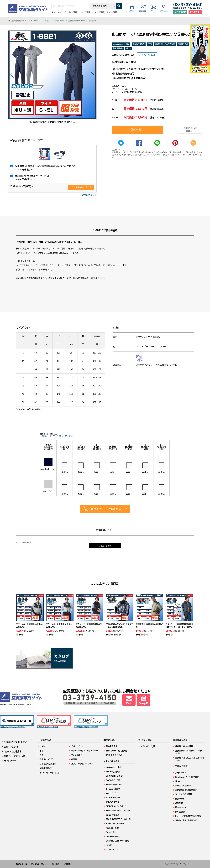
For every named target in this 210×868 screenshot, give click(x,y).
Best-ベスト (111, 832)
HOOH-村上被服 (113, 772)
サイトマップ (10, 761)
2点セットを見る (89, 195)
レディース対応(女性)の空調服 (188, 816)
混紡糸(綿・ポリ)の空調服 (165, 44)
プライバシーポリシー (39, 864)
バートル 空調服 (70, 12)
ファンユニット (77, 755)
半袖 (150, 44)
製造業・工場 (183, 44)
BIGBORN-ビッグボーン (116, 806)
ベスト (42, 746)
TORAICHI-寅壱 (113, 798)
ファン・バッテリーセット (50, 773)
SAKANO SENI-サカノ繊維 (118, 841)
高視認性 (179, 803)
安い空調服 (180, 812)
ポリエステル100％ (183, 786)
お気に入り (164, 11)
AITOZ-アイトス (112, 793)
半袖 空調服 (112, 12)
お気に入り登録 (148, 55)
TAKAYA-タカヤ (113, 802)
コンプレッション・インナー (82, 764)
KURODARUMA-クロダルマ (118, 811)
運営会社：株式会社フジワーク (17, 722)
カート (153, 11)
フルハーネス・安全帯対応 (186, 820)
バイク (129, 48)
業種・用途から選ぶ (114, 755)
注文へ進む (137, 129)
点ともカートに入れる (81, 188)
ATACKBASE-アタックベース (118, 819)
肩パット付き (181, 807)
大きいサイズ (181, 773)
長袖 (42, 755)
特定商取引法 (21, 864)
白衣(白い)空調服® (48, 764)
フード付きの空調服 (184, 794)
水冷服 (109, 845)
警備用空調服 (112, 746)
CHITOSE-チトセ (113, 837)
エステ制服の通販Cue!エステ (91, 722)
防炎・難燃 (180, 799)
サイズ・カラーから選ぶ (63, 436)
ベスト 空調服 (98, 12)
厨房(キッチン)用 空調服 (117, 751)
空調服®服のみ (46, 768)
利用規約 (56, 864)
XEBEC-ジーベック (114, 785)
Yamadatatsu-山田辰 (121, 44)
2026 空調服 (85, 12)
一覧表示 (44, 436)
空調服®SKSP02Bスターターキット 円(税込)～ (33, 178)
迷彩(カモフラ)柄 (148, 746)
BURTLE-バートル (114, 767)
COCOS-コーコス (113, 780)
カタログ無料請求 (13, 752)
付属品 (74, 759)
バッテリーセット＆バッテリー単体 (85, 751)
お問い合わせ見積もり (190, 130)
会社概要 (67, 864)
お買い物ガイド (11, 747)
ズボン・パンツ (77, 746)
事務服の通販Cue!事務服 (54, 722)
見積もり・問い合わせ (14, 756)
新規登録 (143, 11)
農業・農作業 (118, 48)
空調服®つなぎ (139, 44)
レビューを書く (105, 546)
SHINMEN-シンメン (114, 776)
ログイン (132, 11)
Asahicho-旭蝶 (112, 828)
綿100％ (179, 781)
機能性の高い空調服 (184, 746)
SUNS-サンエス (112, 815)
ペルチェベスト (112, 850)
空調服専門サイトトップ (15, 742)
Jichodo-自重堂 (113, 789)
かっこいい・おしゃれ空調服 (187, 777)
